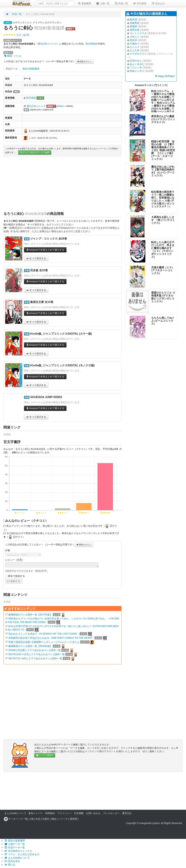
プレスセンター (111, 813)
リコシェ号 (136, 68)
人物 (31, 819)
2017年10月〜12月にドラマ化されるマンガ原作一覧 (37, 654)
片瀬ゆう (135, 44)
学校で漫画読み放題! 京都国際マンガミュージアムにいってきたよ (44, 642)
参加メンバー (36, 813)
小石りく (135, 37)
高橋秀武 (135, 23)
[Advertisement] (62, 184)
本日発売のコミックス (18, 851)
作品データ (12, 69)
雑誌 (54, 819)
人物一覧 (103, 3)
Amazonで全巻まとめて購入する (45, 250)
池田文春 (135, 30)
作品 (38, 819)
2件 (26, 35)
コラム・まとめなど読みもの (22, 854)
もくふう (135, 47)
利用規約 (50, 813)
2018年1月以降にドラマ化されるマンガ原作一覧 (35, 650)
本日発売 (140, 3)
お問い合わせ (93, 813)
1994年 (61, 106)
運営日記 (127, 813)
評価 (8, 550)
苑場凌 (133, 26)
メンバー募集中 (45, 755)
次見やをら (136, 61)
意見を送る (12, 861)
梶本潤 (133, 20)
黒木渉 (133, 40)
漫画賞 (73, 819)
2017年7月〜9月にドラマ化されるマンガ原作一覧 (35, 658)
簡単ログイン (85, 62)
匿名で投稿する (15, 576)
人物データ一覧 (15, 844)
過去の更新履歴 (31, 69)
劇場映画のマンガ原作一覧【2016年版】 (30, 646)
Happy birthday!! (165, 76)
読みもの (158, 3)
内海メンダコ (137, 71)
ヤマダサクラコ (138, 54)
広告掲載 (79, 813)
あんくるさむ (137, 64)
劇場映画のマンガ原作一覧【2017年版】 (30, 614)
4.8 (19, 35)
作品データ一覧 (15, 847)
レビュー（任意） (15, 560)
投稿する (14, 581)
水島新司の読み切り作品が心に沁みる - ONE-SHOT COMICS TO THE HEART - (51, 638)
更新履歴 (84, 3)
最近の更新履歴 (15, 841)
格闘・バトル (13, 56)
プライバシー (64, 813)
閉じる (10, 865)
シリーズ (63, 819)
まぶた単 (135, 50)
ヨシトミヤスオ (138, 33)
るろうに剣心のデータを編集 (35, 152)
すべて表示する (36, 258)
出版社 (46, 819)
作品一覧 (121, 3)
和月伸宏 (91, 44)
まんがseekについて (15, 813)
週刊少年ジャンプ (47, 44)
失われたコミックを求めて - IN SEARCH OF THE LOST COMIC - (44, 634)
